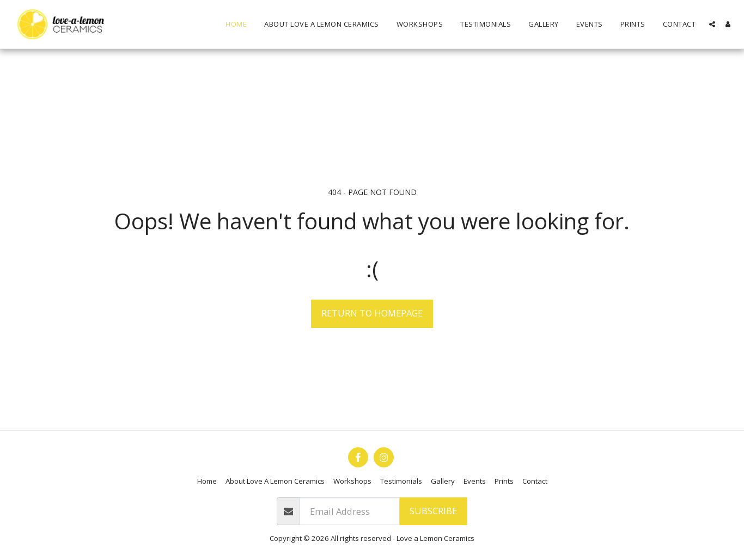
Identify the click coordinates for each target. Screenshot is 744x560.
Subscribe (433, 511)
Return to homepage (372, 313)
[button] (712, 24)
